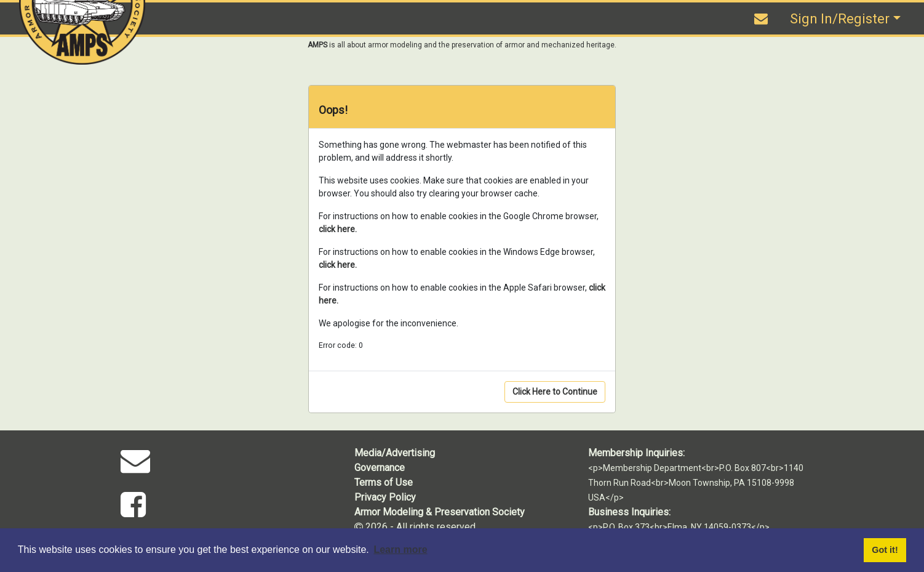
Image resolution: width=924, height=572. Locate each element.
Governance (380, 468)
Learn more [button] (400, 550)
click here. (338, 229)
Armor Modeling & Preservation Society (440, 512)
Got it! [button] (885, 550)
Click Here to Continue (555, 392)
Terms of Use (384, 482)
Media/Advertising (395, 453)
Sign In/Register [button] (840, 19)
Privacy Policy (385, 497)
